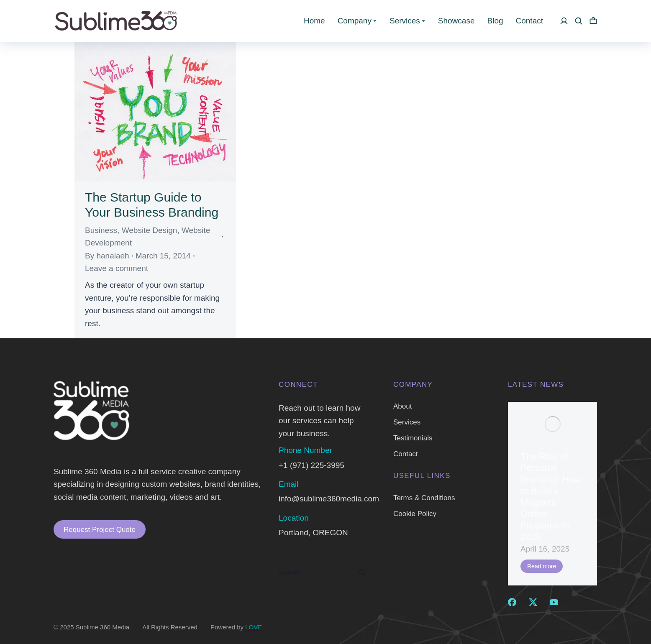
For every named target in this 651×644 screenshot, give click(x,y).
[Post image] (552, 424)
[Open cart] (593, 21)
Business (101, 230)
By (107, 256)
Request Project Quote (100, 530)
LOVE (254, 627)
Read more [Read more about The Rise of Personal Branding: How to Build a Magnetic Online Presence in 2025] (542, 566)
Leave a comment (117, 268)
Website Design (150, 230)
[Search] (362, 572)
